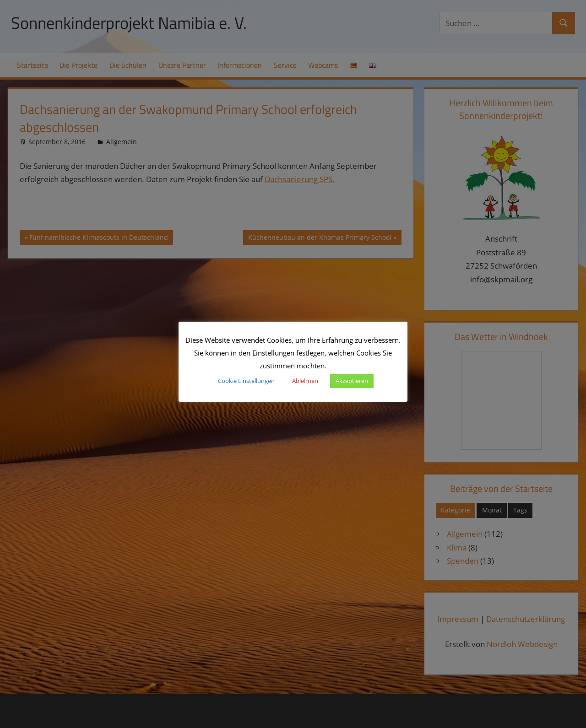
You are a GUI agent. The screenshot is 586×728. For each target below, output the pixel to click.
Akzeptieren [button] (352, 381)
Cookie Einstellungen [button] (246, 381)
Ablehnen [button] (305, 381)
